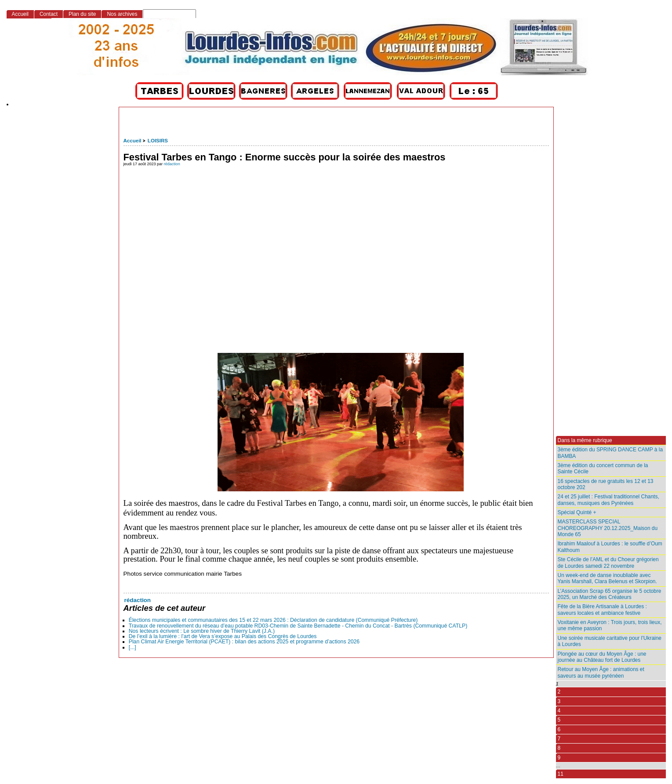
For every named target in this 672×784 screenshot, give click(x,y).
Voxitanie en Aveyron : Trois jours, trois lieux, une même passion (610, 625)
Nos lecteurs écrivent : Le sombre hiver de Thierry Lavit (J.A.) (202, 631)
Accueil (133, 141)
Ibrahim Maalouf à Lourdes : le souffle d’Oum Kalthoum (610, 547)
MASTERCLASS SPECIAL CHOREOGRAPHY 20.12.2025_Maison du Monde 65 (608, 528)
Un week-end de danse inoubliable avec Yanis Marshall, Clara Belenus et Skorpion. (607, 578)
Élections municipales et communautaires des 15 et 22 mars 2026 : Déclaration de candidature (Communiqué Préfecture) (273, 620)
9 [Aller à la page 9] (559, 758)
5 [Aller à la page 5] (559, 720)
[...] (133, 647)
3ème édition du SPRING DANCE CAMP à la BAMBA (610, 453)
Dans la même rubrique (585, 440)
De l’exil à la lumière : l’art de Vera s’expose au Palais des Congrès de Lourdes (223, 636)
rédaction (172, 164)
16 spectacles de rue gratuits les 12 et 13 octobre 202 (606, 484)
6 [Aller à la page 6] (559, 730)
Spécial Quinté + (577, 512)
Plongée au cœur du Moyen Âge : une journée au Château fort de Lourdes (602, 657)
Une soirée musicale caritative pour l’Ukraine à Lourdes (610, 641)
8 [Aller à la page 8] (559, 748)
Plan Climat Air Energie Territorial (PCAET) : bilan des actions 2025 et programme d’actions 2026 (244, 642)
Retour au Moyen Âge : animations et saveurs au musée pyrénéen (601, 672)
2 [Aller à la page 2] (559, 692)
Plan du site (82, 14)
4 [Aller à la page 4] (559, 711)
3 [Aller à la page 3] (559, 701)
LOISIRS (158, 141)
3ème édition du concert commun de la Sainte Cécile (603, 468)
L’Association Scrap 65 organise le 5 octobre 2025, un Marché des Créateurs (610, 594)
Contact (49, 14)
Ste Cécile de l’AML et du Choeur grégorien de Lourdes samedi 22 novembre (608, 563)
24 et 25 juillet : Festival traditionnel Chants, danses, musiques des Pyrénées (608, 500)
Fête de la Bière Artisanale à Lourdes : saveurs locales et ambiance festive (602, 610)
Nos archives (122, 14)
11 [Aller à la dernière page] (561, 774)
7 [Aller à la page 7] (559, 739)
